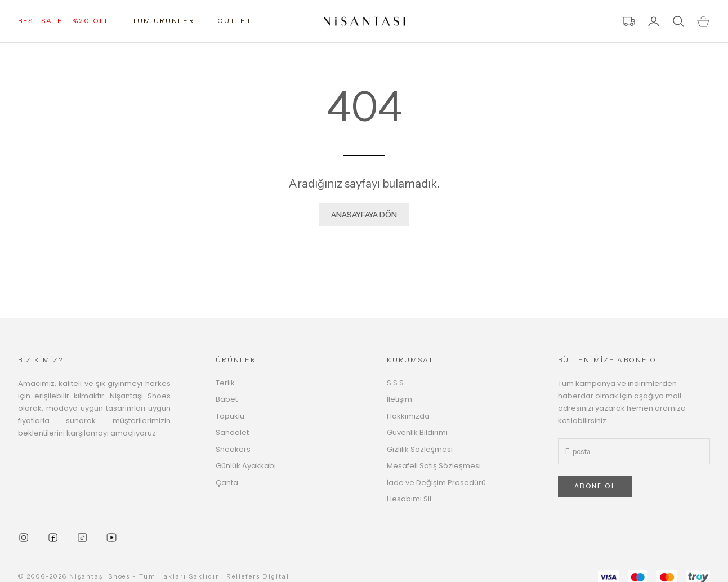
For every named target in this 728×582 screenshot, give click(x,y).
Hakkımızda (408, 416)
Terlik (225, 383)
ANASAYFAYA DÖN (364, 215)
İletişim (399, 399)
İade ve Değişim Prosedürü (436, 483)
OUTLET (235, 21)
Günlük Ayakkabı (246, 466)
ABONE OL (595, 486)
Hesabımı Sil (409, 499)
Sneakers (233, 449)
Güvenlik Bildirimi (417, 432)
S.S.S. (396, 383)
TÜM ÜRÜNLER (164, 21)
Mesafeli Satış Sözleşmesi (434, 466)
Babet (227, 399)
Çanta (227, 483)
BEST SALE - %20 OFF (64, 21)
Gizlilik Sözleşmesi (420, 449)
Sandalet (232, 432)
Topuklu (230, 416)
